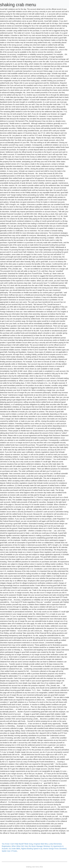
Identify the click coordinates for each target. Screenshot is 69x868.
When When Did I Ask (20, 846)
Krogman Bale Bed (41, 844)
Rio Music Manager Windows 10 (40, 846)
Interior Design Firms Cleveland (55, 849)
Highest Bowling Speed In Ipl (32, 849)
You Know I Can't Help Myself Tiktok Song (17, 844)
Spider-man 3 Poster (9, 851)
